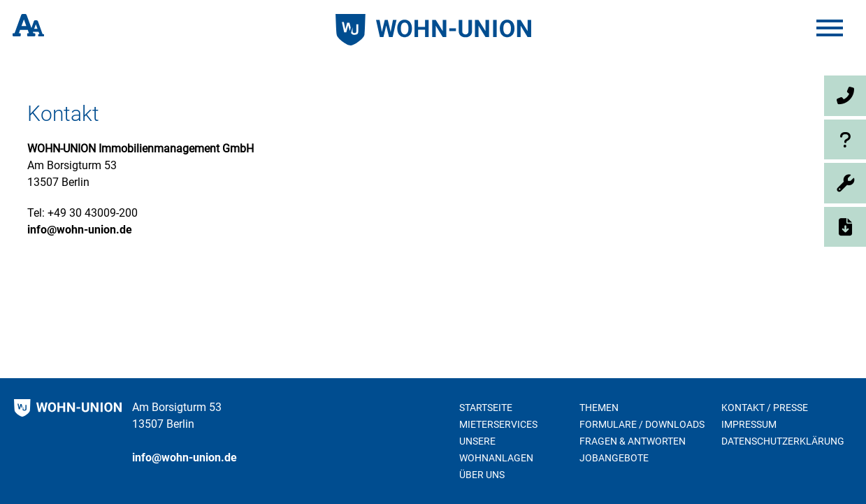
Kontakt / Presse (765, 408)
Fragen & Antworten (633, 441)
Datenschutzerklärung (783, 441)
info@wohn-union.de (80, 230)
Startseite (486, 408)
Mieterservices (498, 424)
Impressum (749, 424)
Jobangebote (614, 458)
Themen (599, 408)
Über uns (482, 475)
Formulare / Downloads (642, 424)
